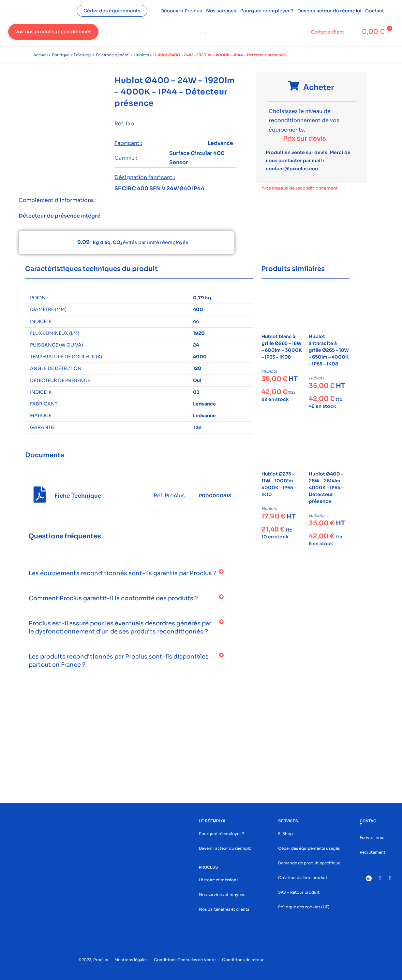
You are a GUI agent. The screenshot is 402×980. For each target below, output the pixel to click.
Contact (375, 11)
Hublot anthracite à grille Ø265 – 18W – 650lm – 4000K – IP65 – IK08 (329, 350)
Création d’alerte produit (303, 878)
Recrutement (372, 852)
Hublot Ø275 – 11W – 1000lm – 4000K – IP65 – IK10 (279, 484)
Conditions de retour (243, 960)
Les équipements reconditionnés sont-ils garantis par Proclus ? (123, 573)
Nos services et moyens (222, 895)
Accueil (40, 55)
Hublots (141, 55)
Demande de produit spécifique (309, 863)
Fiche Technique (78, 496)
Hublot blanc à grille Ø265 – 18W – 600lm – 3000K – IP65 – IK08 (282, 347)
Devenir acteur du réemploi (329, 11)
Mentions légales (131, 960)
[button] (136, 573)
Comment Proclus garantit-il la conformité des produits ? (113, 598)
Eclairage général (113, 55)
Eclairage (83, 55)
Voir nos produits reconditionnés (53, 32)
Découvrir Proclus (181, 11)
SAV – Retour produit (299, 892)
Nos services (221, 11)
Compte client (328, 32)
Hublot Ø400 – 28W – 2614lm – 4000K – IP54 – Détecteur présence (326, 488)
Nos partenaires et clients (224, 909)
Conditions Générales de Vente (185, 960)
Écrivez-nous (372, 838)
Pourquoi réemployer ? (267, 11)
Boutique (61, 55)
